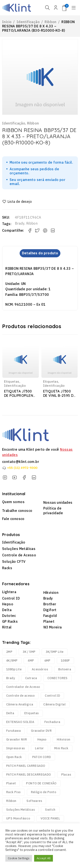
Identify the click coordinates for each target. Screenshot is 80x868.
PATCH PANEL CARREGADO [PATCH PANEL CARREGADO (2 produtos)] (26, 766)
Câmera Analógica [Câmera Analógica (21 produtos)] (20, 705)
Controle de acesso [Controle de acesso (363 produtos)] (20, 696)
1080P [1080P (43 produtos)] (65, 661)
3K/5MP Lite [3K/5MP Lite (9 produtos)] (55, 652)
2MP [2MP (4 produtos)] (9, 652)
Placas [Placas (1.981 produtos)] (66, 775)
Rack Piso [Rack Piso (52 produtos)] (13, 792)
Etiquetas (12, 381)
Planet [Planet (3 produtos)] (11, 784)
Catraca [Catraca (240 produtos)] (31, 678)
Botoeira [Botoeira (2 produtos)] (65, 670)
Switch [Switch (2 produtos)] (50, 810)
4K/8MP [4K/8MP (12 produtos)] (12, 661)
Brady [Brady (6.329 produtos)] (11, 678)
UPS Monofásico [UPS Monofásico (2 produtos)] (18, 819)
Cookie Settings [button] (19, 858)
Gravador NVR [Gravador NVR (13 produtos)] (17, 740)
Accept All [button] (44, 858)
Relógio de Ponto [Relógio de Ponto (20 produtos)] (44, 792)
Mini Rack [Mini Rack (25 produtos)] (61, 748)
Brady (20, 223)
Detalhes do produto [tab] (40, 253)
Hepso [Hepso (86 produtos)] (42, 740)
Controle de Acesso (19, 555)
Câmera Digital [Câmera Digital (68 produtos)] (54, 705)
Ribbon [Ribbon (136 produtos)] (11, 801)
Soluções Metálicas (19, 549)
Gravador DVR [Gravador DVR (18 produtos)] (41, 731)
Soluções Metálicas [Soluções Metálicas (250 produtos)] (20, 810)
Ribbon (50, 22)
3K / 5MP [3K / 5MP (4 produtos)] (29, 652)
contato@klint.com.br (21, 462)
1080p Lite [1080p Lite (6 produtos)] (14, 670)
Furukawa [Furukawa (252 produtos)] (13, 731)
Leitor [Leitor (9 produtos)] (39, 748)
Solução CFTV (14, 561)
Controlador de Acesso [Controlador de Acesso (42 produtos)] (23, 687)
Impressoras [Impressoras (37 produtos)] (15, 748)
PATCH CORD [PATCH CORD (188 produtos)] (42, 757)
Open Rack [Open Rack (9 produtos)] (14, 757)
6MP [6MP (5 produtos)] (47, 661)
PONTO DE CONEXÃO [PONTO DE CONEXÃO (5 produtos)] (41, 784)
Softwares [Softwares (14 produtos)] (34, 801)
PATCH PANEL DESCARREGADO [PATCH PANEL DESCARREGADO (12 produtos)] (29, 775)
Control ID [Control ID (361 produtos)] (52, 696)
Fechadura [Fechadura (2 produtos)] (52, 722)
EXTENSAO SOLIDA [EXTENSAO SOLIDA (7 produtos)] (20, 722)
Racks (7, 568)
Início (7, 22)
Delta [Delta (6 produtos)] (10, 713)
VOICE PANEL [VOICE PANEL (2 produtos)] (50, 819)
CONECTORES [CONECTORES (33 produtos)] (57, 678)
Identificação (28, 22)
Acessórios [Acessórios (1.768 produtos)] (40, 670)
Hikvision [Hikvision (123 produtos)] (64, 740)
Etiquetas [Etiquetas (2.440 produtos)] (32, 713)
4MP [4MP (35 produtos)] (31, 661)
